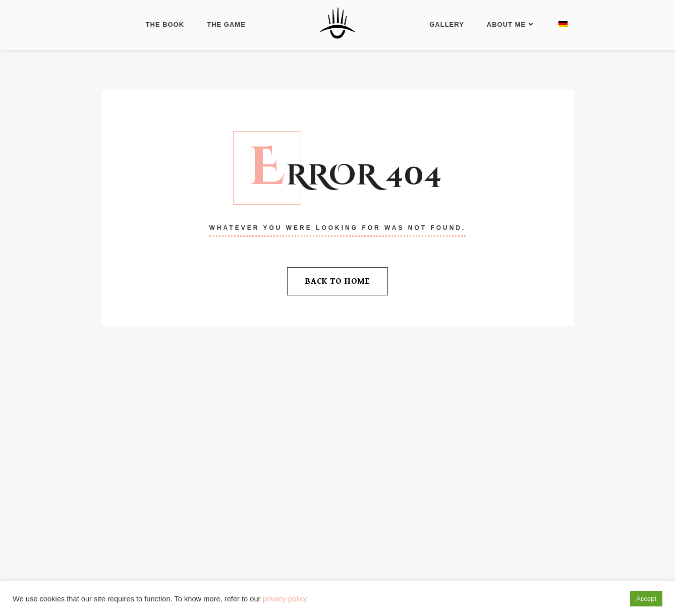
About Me (510, 24)
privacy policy (285, 599)
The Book (165, 24)
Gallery (447, 24)
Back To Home (337, 281)
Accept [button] (646, 599)
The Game (226, 24)
